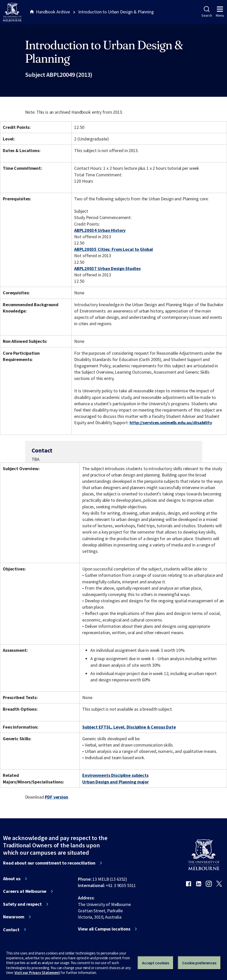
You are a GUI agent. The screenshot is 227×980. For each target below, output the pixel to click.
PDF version (56, 797)
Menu (220, 12)
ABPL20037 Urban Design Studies (107, 268)
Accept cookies (156, 963)
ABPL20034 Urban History (100, 230)
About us (12, 879)
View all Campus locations (104, 929)
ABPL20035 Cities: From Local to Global (113, 249)
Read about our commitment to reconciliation (49, 863)
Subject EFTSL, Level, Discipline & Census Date (129, 727)
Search (207, 12)
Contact (11, 930)
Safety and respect (22, 904)
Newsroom (14, 917)
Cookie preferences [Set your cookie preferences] (199, 963)
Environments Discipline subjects (115, 775)
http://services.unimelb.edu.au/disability (171, 423)
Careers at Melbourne (25, 891)
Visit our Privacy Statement (37, 973)
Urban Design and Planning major (116, 782)
